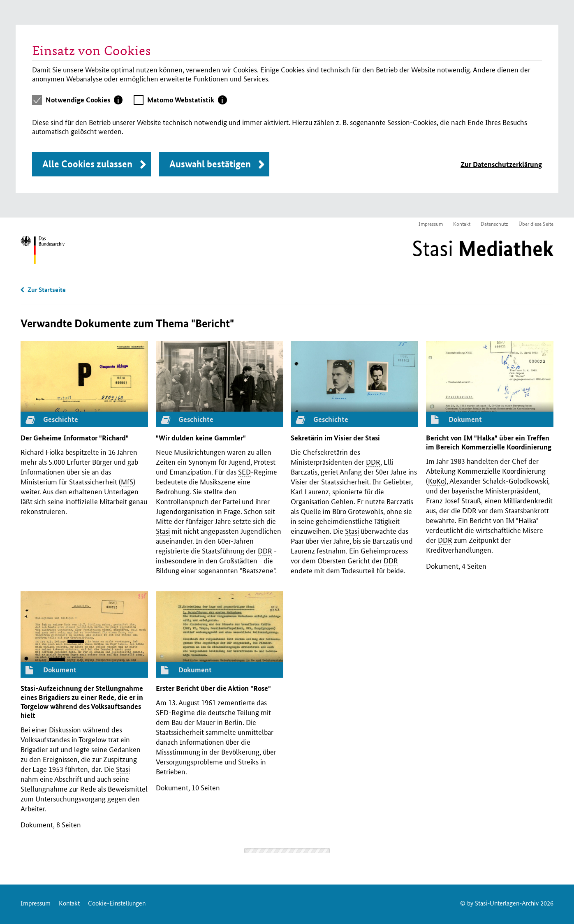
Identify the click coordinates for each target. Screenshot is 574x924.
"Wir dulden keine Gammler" (201, 438)
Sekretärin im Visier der (335, 438)
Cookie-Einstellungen (117, 903)
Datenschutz (494, 223)
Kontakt (462, 223)
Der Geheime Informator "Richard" (75, 438)
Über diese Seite (536, 223)
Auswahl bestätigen (210, 164)
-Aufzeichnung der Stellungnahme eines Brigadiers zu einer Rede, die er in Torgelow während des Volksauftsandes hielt (82, 702)
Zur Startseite (47, 289)
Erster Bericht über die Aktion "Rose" (213, 688)
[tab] (84, 100)
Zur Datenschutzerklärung (501, 164)
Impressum (431, 223)
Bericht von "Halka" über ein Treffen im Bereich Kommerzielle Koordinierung (489, 442)
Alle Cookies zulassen (87, 164)
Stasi (483, 248)
